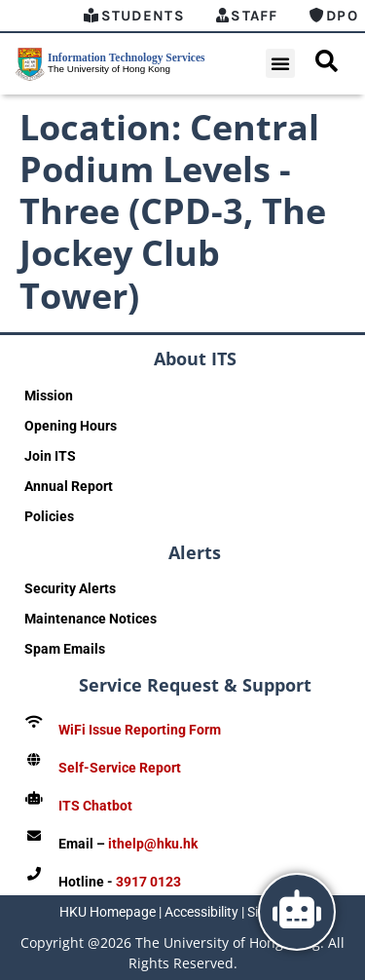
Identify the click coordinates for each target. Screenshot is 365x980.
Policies (49, 516)
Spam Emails (65, 649)
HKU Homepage (108, 912)
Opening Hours (71, 426)
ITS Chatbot (95, 806)
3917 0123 (148, 882)
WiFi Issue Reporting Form (140, 730)
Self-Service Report (120, 768)
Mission (49, 396)
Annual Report (69, 486)
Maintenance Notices (91, 619)
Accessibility (201, 912)
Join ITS (50, 456)
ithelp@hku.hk (153, 844)
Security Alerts (70, 588)
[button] (280, 63)
